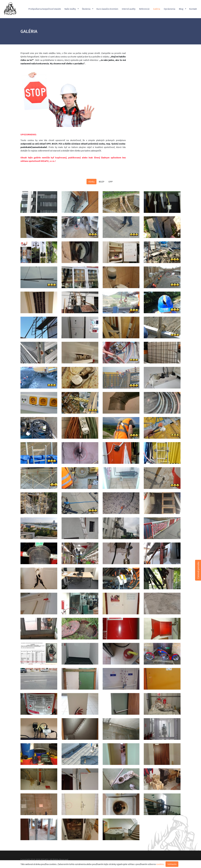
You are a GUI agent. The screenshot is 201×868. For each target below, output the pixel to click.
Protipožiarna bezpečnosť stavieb (45, 9)
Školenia (86, 9)
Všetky (91, 182)
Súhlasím (172, 864)
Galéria (157, 9)
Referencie (144, 9)
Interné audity (129, 9)
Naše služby (70, 9)
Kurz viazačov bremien (107, 9)
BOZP (102, 182)
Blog (181, 9)
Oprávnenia (169, 9)
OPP (111, 182)
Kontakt (193, 9)
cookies (160, 864)
